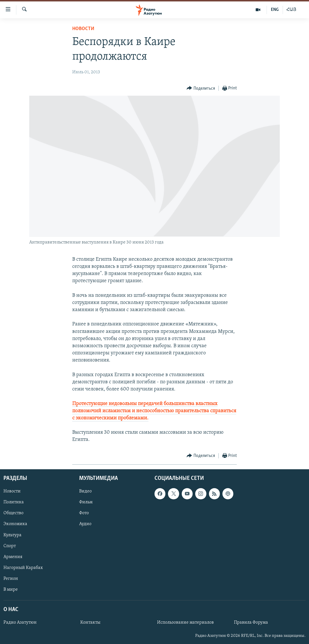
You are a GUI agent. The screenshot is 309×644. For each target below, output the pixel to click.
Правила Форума (251, 623)
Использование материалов (185, 623)
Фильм (86, 502)
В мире (11, 590)
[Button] (201, 88)
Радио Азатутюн (20, 623)
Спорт (10, 546)
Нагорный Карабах (23, 568)
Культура (12, 535)
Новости (83, 29)
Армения (13, 557)
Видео (85, 491)
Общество (13, 513)
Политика (14, 502)
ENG (275, 10)
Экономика (15, 524)
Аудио (85, 524)
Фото (84, 513)
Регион (11, 578)
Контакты (90, 623)
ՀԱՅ (291, 10)
